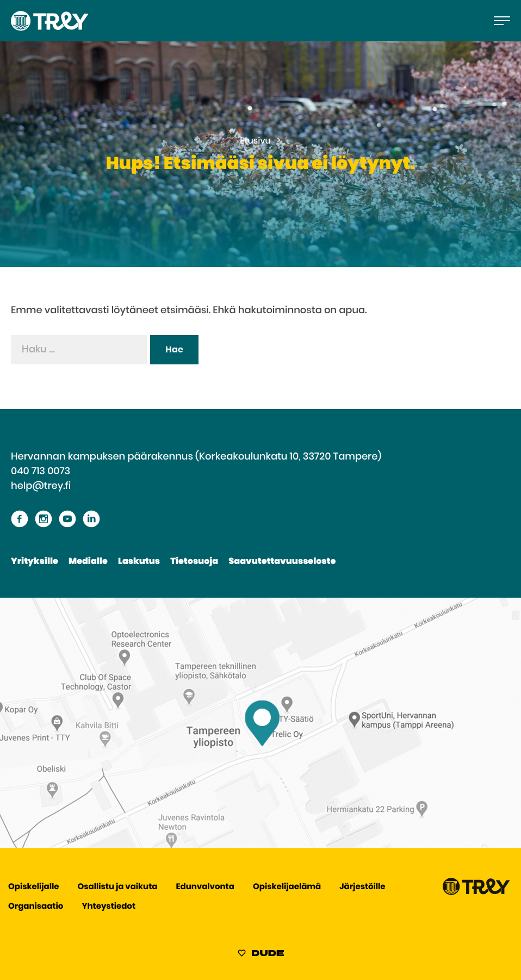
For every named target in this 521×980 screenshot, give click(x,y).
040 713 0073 (41, 472)
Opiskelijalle (33, 887)
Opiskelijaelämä (287, 887)
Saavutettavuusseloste (282, 562)
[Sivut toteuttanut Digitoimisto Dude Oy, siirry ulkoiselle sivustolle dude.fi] (261, 955)
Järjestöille (362, 887)
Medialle (88, 562)
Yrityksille (35, 562)
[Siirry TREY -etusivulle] (476, 893)
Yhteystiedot (108, 907)
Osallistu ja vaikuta (118, 887)
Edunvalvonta (205, 887)
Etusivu (255, 141)
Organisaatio (36, 907)
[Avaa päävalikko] (502, 21)
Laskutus (139, 562)
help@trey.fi (41, 486)
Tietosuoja (194, 562)
